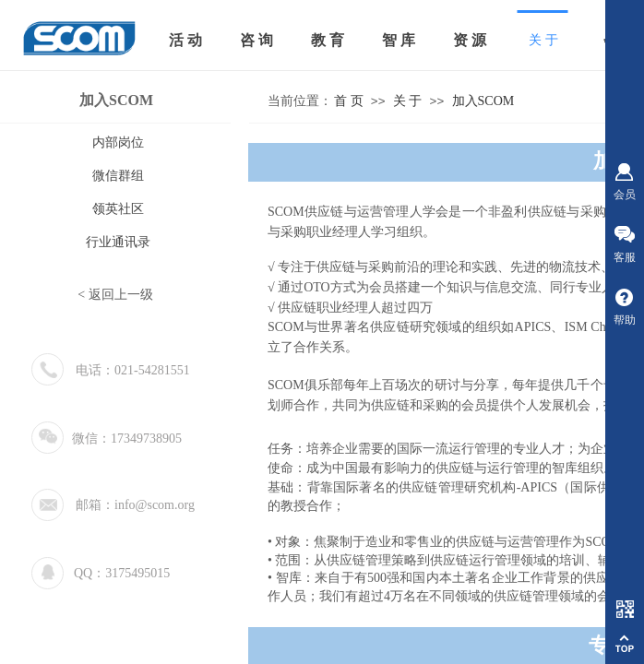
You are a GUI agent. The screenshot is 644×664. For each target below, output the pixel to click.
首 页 (349, 101)
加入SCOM (483, 101)
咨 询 (256, 40)
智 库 (399, 40)
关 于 (408, 101)
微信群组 (118, 176)
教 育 (328, 40)
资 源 (470, 40)
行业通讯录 (118, 242)
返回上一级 (121, 295)
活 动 (185, 40)
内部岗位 (118, 142)
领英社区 (118, 209)
